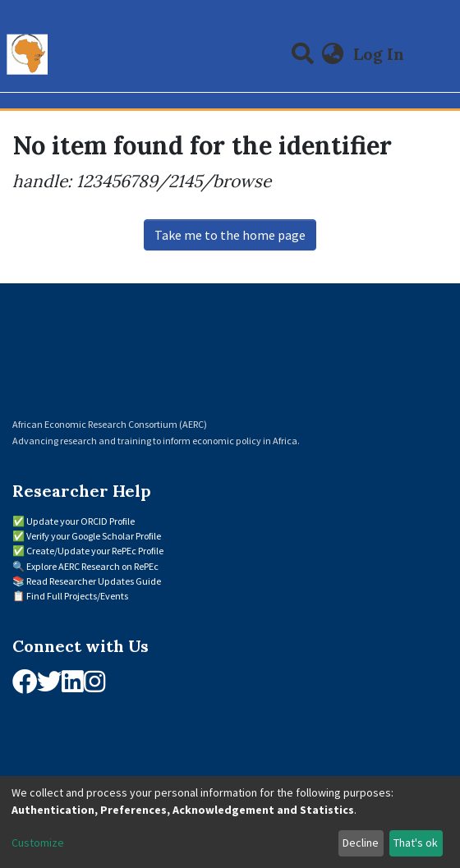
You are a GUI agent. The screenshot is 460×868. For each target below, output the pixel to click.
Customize (38, 843)
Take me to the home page (230, 235)
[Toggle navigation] (437, 54)
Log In (380, 54)
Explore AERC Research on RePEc (92, 566)
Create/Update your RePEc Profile (95, 551)
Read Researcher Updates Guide (94, 581)
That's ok (416, 843)
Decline (361, 843)
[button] (333, 54)
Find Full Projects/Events (77, 596)
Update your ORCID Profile (80, 521)
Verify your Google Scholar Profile (94, 536)
